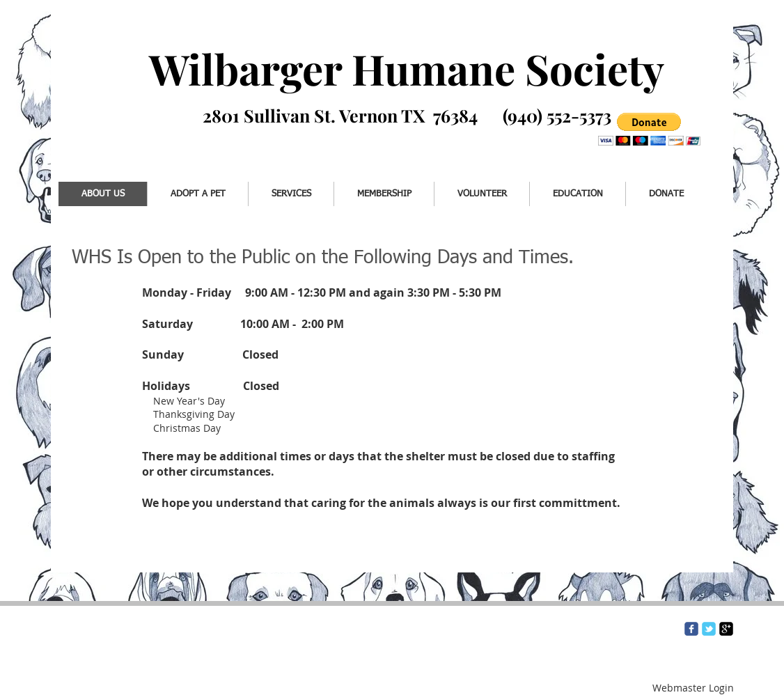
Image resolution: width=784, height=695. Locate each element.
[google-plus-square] (726, 629)
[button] (649, 129)
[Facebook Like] (117, 137)
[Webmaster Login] (693, 688)
